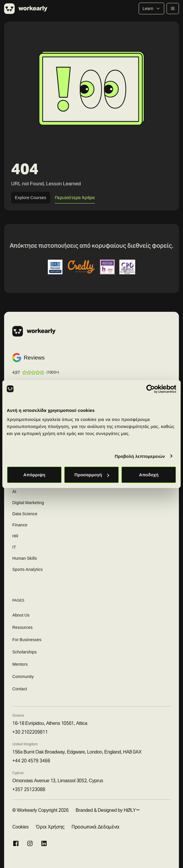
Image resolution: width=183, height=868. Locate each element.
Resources (22, 627)
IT (14, 547)
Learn (151, 8)
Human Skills (25, 558)
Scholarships (25, 652)
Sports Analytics (28, 569)
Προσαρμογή (92, 475)
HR (15, 536)
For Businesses (27, 640)
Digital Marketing (28, 503)
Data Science (25, 514)
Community (23, 677)
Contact (20, 689)
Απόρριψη (34, 475)
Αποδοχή (149, 475)
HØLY (130, 810)
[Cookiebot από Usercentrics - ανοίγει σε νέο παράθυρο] (151, 389)
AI (14, 492)
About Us (21, 615)
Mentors (20, 664)
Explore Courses (31, 198)
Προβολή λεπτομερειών (140, 456)
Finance (20, 525)
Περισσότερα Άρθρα (75, 198)
